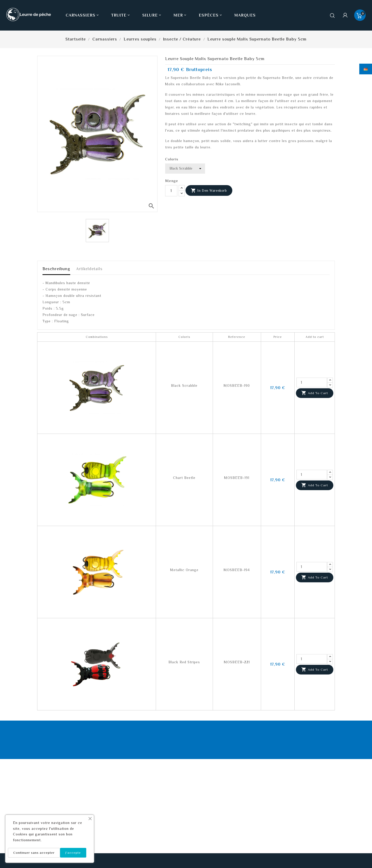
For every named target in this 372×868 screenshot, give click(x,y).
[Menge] (171, 191)
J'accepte (73, 853)
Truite (121, 15)
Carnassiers (83, 15)
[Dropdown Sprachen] (366, 69)
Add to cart (315, 393)
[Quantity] (312, 382)
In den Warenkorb (209, 191)
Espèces (211, 15)
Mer (180, 15)
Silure (152, 15)
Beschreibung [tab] (56, 269)
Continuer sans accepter (34, 853)
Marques (245, 15)
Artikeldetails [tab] (89, 269)
